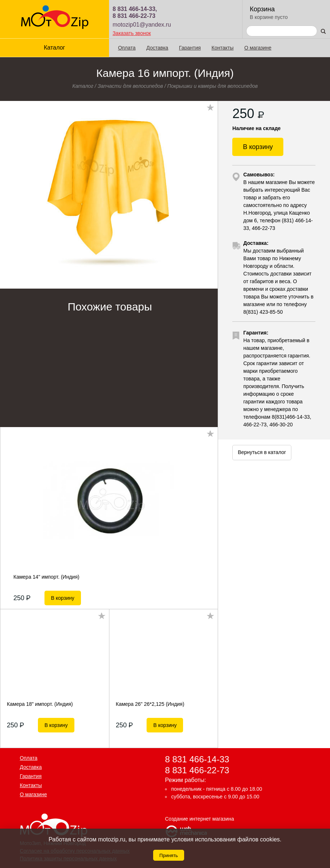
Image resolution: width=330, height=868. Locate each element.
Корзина (262, 9)
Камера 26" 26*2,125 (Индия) (150, 704)
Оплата (127, 48)
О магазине (258, 48)
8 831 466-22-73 (134, 16)
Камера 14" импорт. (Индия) (46, 577)
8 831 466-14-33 (197, 759)
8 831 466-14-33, (135, 9)
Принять (169, 855)
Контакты (222, 48)
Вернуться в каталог (262, 452)
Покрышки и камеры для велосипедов (213, 86)
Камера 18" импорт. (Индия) (40, 704)
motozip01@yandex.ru (142, 25)
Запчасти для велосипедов (130, 86)
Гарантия (190, 48)
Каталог (54, 48)
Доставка (157, 48)
